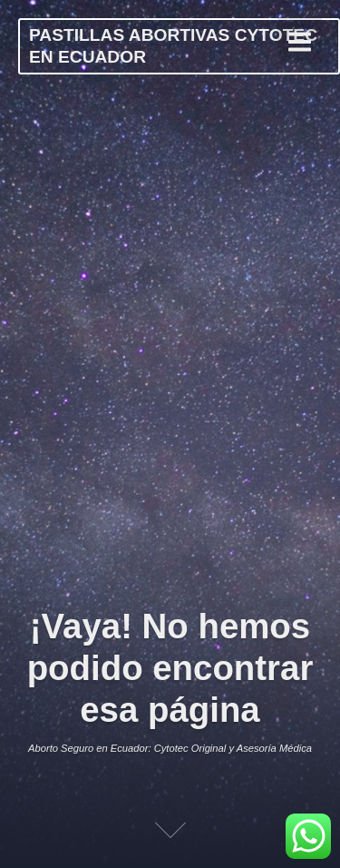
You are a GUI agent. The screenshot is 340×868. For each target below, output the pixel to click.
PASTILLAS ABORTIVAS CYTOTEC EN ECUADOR (173, 46)
